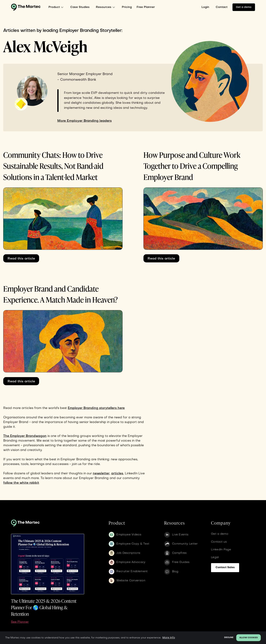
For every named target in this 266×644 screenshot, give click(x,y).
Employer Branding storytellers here (96, 408)
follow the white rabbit (21, 483)
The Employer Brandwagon (25, 436)
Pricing (127, 7)
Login (205, 7)
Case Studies (80, 7)
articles (117, 474)
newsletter (101, 474)
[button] (57, 7)
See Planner (20, 622)
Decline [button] (229, 638)
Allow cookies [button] (249, 638)
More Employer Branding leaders (85, 121)
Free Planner (146, 7)
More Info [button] (169, 638)
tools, (25, 464)
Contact (222, 7)
